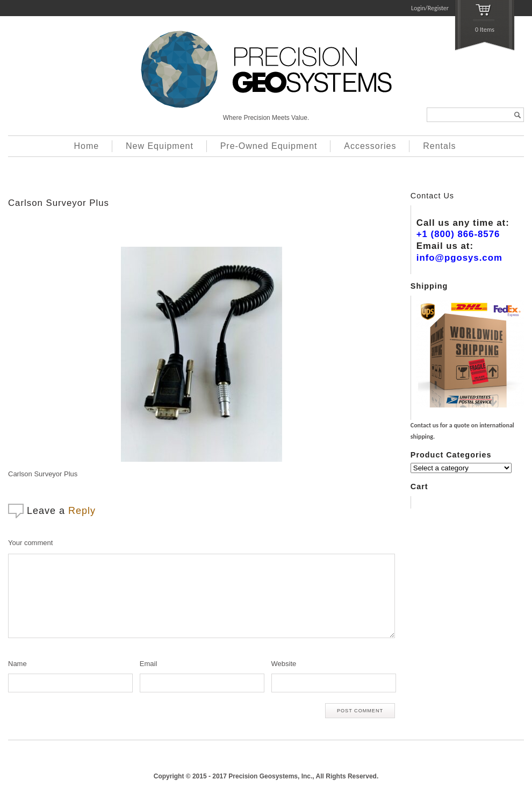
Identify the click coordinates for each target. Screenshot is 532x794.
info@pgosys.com (459, 258)
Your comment (30, 543)
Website (284, 664)
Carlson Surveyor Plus (59, 203)
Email (149, 664)
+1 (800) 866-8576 (458, 234)
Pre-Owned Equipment (269, 146)
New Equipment (160, 146)
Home (87, 146)
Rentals (439, 146)
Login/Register (430, 8)
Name (17, 664)
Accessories (370, 146)
